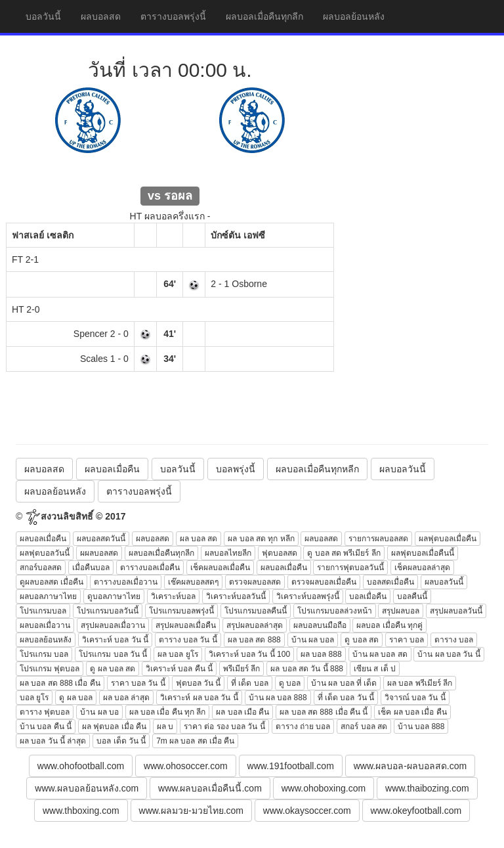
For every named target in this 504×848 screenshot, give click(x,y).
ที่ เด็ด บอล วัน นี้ (346, 698)
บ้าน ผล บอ (99, 712)
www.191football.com (291, 766)
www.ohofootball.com (81, 766)
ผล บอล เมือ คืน (242, 712)
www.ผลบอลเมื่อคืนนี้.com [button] (210, 788)
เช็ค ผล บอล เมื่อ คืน (412, 712)
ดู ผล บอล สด (113, 669)
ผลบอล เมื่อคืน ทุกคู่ (389, 625)
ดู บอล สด (362, 640)
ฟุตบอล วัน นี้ (199, 683)
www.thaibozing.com (427, 788)
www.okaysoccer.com (307, 811)
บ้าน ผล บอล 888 (278, 698)
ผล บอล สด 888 (254, 640)
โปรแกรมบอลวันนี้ (108, 611)
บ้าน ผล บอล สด (380, 654)
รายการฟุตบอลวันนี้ (350, 568)
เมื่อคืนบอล (91, 568)
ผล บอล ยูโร (178, 654)
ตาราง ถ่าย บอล (303, 726)
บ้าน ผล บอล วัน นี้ (449, 654)
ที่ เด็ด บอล (250, 683)
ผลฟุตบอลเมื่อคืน (448, 539)
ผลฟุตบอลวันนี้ (45, 553)
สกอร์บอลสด (41, 568)
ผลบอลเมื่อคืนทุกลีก (264, 16)
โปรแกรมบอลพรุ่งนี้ (181, 611)
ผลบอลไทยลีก (228, 553)
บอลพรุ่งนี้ (236, 469)
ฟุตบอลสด (280, 553)
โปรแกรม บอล (44, 654)
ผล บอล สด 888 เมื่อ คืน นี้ (324, 712)
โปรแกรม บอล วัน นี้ (113, 654)
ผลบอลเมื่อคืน (112, 469)
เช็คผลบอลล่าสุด (422, 568)
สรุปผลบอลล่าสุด (255, 625)
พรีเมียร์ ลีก (241, 669)
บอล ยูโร (34, 698)
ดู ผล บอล (76, 698)
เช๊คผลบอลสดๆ (193, 582)
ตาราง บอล (454, 640)
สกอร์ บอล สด (364, 726)
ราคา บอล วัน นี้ (138, 683)
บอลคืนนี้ (412, 596)
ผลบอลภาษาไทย (48, 596)
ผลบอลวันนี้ (403, 469)
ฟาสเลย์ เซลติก (43, 235)
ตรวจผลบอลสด (255, 582)
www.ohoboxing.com (324, 788)
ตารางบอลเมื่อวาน (126, 582)
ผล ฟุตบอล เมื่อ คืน (114, 726)
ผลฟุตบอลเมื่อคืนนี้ (423, 553)
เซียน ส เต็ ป (375, 669)
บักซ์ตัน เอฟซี (238, 235)
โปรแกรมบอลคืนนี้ (256, 611)
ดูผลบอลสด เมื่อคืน (52, 582)
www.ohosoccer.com (186, 766)
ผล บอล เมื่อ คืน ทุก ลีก (168, 712)
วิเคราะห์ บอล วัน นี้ (115, 640)
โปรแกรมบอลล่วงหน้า (335, 611)
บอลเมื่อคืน (368, 596)
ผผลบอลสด (99, 553)
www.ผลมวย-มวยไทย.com (191, 811)
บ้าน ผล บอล (313, 640)
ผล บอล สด (199, 539)
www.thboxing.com (81, 811)
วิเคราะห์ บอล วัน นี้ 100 (249, 654)
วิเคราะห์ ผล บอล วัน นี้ (199, 698)
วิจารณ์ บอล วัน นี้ (415, 698)
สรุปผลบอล (401, 611)
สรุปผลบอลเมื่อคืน (186, 625)
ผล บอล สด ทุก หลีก (261, 539)
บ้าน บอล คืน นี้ (46, 726)
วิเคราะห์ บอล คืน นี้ (179, 669)
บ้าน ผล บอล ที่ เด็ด (344, 683)
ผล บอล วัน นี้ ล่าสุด (53, 741)
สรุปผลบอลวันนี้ (456, 611)
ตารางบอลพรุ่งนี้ (173, 16)
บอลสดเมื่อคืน (390, 582)
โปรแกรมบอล (43, 611)
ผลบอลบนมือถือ (320, 625)
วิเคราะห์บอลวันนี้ (236, 596)
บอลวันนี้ (43, 16)
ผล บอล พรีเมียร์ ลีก (420, 683)
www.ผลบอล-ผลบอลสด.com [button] (410, 766)
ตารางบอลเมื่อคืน (150, 568)
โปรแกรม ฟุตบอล (50, 669)
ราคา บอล (407, 640)
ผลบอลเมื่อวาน (45, 625)
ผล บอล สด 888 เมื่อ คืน (60, 683)
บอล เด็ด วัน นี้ (121, 741)
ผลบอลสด (101, 16)
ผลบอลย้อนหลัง (354, 16)
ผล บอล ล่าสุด (127, 698)
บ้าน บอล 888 (421, 726)
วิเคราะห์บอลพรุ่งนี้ (308, 596)
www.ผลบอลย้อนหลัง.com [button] (87, 788)
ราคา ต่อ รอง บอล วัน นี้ (224, 726)
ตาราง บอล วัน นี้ (188, 640)
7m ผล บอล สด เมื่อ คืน (195, 741)
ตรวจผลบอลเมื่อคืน (324, 582)
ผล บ (165, 726)
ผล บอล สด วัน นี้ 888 (307, 669)
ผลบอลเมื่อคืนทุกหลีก (317, 469)
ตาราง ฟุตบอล (45, 712)
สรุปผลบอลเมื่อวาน (113, 625)
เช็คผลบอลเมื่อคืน (220, 568)
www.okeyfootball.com (416, 811)
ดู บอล (290, 683)
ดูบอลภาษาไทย (114, 596)
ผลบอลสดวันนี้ (101, 539)
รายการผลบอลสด (378, 539)
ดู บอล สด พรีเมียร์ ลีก (344, 553)
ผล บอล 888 (321, 654)
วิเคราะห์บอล (173, 596)
